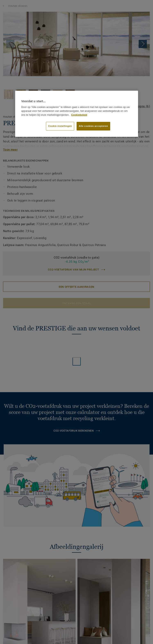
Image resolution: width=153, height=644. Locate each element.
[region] (77, 114)
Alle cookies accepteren (93, 126)
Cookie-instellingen (60, 126)
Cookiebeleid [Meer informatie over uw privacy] (79, 115)
